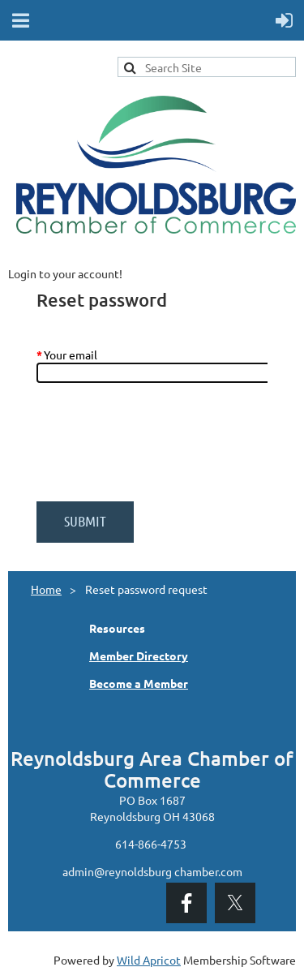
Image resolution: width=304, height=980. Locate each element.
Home (46, 589)
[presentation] (160, 450)
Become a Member (139, 683)
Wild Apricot (149, 960)
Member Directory (139, 655)
